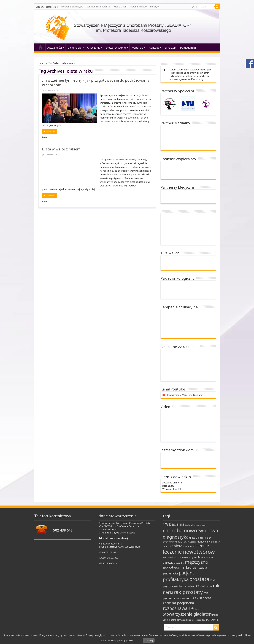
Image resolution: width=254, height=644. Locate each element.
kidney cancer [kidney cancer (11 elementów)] (205, 542)
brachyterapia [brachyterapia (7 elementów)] (199, 525)
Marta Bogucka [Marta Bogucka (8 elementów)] (190, 557)
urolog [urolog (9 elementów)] (215, 615)
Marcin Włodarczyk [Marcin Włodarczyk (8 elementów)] (172, 557)
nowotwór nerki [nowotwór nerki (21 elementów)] (176, 567)
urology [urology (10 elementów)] (176, 620)
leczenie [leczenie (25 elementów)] (202, 546)
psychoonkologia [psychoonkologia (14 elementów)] (175, 586)
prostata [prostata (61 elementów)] (199, 579)
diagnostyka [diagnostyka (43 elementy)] (176, 537)
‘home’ (41, 47)
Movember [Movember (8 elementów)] (179, 563)
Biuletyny (155, 7)
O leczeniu (94, 48)
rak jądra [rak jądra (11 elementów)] (207, 586)
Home (42, 63)
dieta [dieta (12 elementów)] (192, 538)
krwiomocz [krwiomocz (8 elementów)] (188, 546)
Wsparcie (137, 48)
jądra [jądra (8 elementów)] (194, 542)
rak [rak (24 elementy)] (199, 586)
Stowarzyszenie (116, 48)
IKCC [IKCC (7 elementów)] (189, 542)
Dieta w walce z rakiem (61, 149)
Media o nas (120, 7)
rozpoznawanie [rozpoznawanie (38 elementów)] (178, 608)
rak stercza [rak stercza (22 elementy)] (202, 598)
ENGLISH (170, 48)
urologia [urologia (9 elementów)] (167, 620)
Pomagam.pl (188, 48)
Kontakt (154, 48)
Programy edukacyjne (72, 7)
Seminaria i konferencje (98, 7)
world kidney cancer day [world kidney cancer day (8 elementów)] (193, 620)
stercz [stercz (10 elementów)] (197, 609)
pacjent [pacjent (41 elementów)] (187, 573)
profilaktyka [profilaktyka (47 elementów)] (176, 579)
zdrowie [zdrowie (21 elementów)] (212, 619)
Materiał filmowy (138, 7)
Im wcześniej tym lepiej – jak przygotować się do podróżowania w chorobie (96, 83)
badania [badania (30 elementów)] (177, 524)
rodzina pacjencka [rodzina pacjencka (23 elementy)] (178, 603)
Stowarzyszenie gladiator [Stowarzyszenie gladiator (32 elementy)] (187, 614)
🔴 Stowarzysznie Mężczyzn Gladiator (183, 395)
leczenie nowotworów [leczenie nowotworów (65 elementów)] (189, 552)
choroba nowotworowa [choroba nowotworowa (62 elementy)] (191, 530)
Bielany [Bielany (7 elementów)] (188, 525)
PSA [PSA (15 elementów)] (212, 580)
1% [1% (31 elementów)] (166, 524)
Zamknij (149, 640)
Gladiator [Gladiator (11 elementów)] (181, 542)
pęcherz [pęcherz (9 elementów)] (191, 586)
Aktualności (55, 48)
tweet (45, 137)
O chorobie (75, 48)
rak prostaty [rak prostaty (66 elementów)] (188, 592)
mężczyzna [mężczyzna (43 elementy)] (196, 562)
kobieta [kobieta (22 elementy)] (176, 546)
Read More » (50, 131)
